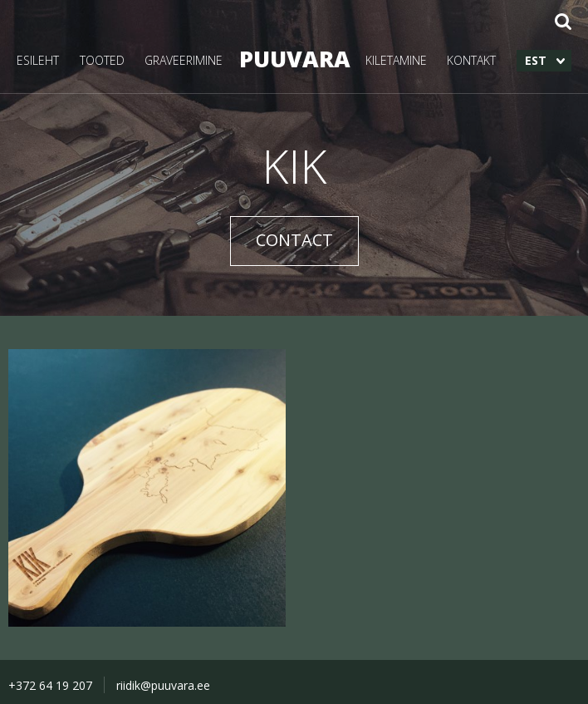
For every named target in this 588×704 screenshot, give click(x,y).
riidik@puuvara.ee (163, 685)
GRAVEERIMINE (184, 60)
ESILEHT (38, 60)
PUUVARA (294, 59)
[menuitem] (544, 61)
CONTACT (294, 240)
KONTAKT (471, 60)
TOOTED (102, 60)
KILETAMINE (396, 60)
